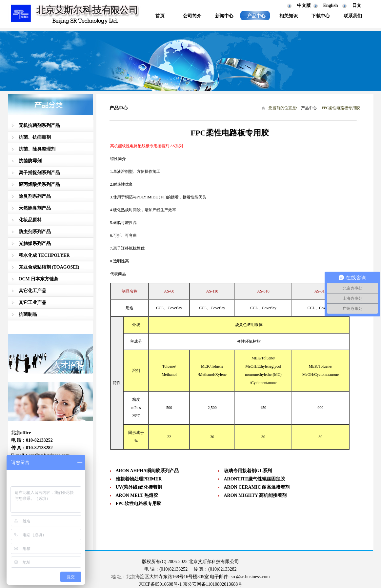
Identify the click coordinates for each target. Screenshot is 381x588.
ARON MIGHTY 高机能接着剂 (255, 495)
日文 (357, 5)
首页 (160, 16)
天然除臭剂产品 (35, 208)
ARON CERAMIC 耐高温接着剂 (257, 487)
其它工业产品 (32, 303)
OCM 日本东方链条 (39, 279)
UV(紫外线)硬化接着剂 (139, 487)
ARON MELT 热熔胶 (137, 495)
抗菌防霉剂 (30, 161)
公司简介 (192, 16)
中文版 (304, 5)
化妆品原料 (30, 220)
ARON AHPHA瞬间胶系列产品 (147, 471)
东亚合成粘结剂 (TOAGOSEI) (49, 267)
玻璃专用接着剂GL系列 (248, 471)
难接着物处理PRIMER (139, 479)
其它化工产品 (32, 291)
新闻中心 (224, 16)
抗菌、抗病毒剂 (35, 137)
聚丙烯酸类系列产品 (39, 184)
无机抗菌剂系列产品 (39, 125)
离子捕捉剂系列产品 (39, 173)
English (331, 5)
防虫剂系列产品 (35, 232)
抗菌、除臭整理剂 (37, 149)
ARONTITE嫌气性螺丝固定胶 (255, 479)
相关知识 (289, 16)
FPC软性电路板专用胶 (139, 504)
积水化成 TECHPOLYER (44, 255)
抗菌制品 (28, 314)
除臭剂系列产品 (35, 196)
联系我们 (353, 16)
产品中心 (256, 16)
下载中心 (321, 16)
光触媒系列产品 (35, 243)
